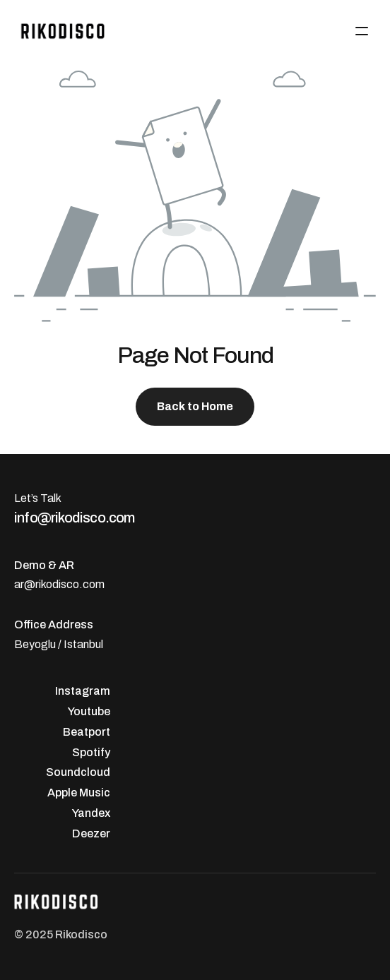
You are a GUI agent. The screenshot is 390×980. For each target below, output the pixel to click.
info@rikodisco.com (75, 518)
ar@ (25, 584)
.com (92, 584)
